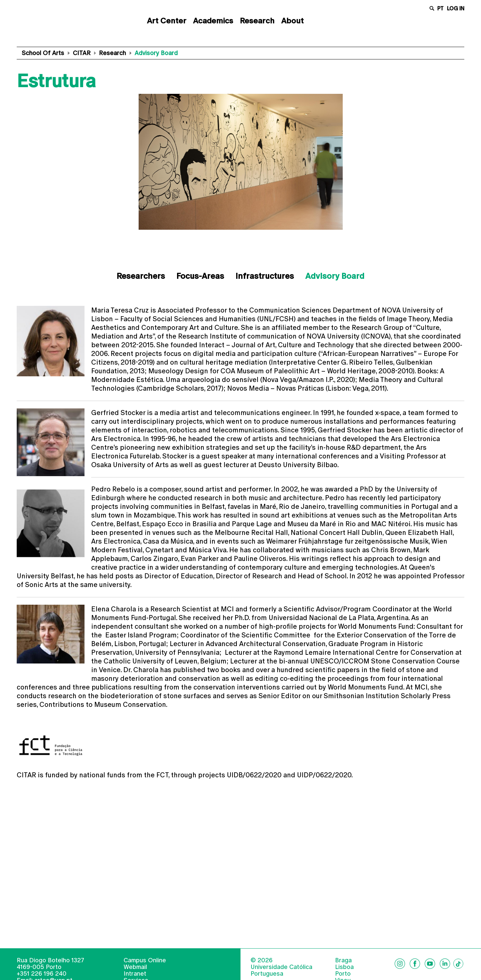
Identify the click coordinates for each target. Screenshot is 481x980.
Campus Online (145, 970)
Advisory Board (335, 276)
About (292, 21)
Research (257, 21)
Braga (343, 970)
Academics (213, 21)
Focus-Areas (200, 276)
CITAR (82, 53)
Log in (456, 9)
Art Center (167, 21)
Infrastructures (265, 276)
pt (440, 9)
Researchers (141, 276)
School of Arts (43, 53)
